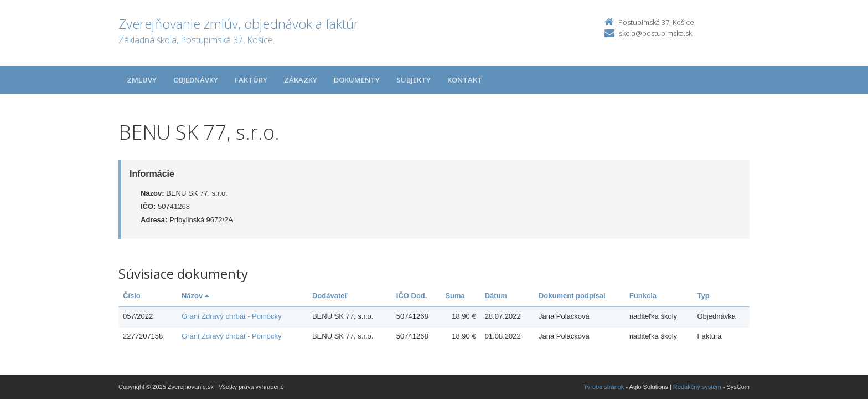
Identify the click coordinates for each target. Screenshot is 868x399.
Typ (704, 296)
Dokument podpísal (572, 296)
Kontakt (465, 80)
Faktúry (251, 80)
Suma (455, 296)
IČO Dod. (412, 296)
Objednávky (196, 80)
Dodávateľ (330, 296)
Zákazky (301, 80)
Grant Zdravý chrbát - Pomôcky (232, 316)
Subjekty (414, 80)
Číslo (132, 296)
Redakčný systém (697, 387)
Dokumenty (357, 80)
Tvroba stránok (604, 387)
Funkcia (643, 296)
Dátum (496, 296)
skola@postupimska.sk (655, 33)
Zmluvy (142, 80)
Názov (195, 296)
